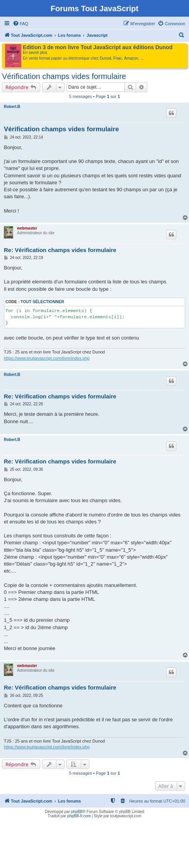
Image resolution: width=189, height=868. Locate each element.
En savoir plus (35, 52)
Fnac (117, 58)
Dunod (105, 58)
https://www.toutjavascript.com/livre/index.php (47, 358)
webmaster (27, 228)
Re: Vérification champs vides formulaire (60, 250)
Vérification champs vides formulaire (64, 76)
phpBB (77, 812)
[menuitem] (20, 24)
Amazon (131, 58)
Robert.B (12, 107)
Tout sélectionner (42, 302)
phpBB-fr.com (79, 816)
